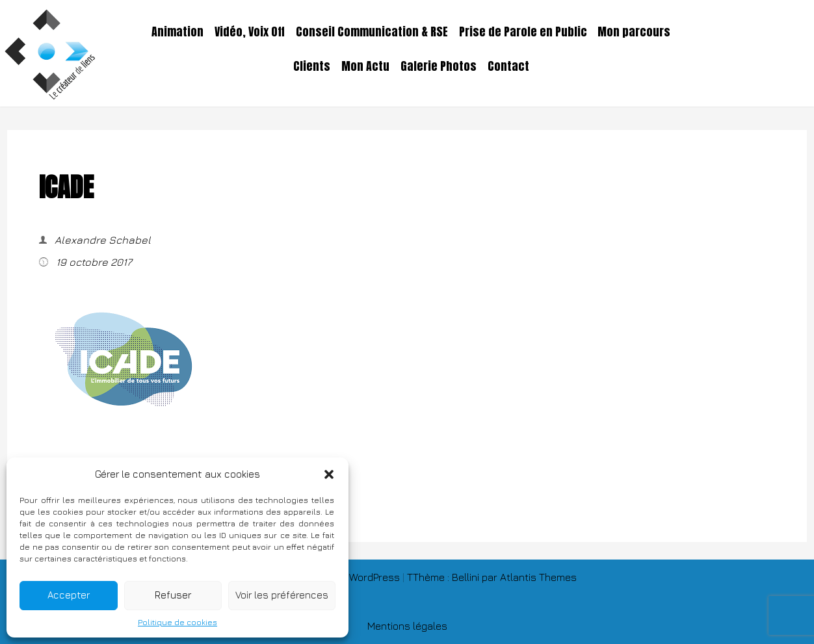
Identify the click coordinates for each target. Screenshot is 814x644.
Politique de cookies (177, 622)
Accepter (69, 595)
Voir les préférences (282, 595)
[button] (329, 474)
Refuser (173, 595)
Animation (177, 32)
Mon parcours (634, 32)
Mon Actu (365, 66)
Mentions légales (407, 626)
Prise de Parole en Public (523, 32)
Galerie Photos (439, 66)
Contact (508, 66)
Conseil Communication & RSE (372, 32)
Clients (312, 66)
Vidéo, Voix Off (250, 32)
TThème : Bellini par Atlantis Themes (492, 577)
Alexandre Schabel (101, 240)
